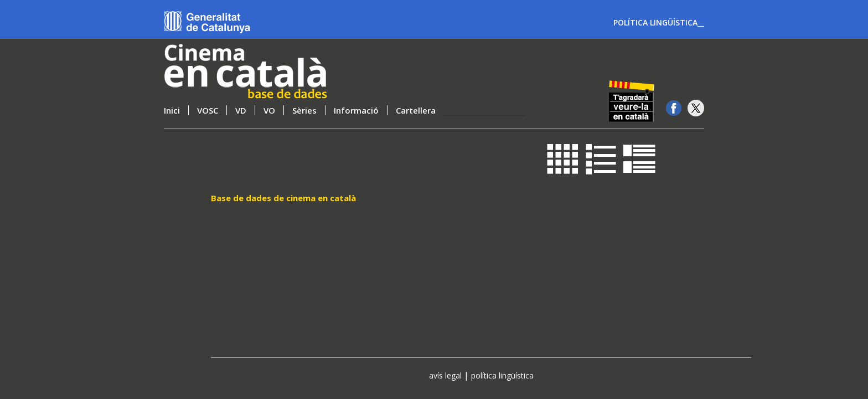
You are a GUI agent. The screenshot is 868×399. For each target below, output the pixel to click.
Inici (172, 110)
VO (269, 110)
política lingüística (502, 375)
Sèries (304, 110)
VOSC (208, 110)
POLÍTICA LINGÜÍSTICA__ (659, 23)
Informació (356, 110)
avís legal (445, 375)
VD (241, 110)
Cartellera (416, 110)
